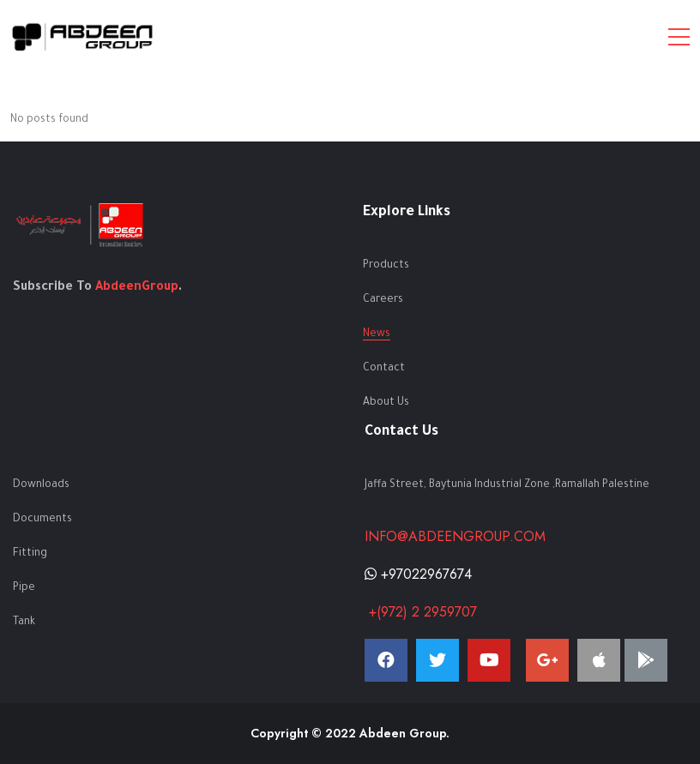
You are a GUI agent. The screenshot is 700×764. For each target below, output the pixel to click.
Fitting (30, 554)
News (377, 334)
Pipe (24, 588)
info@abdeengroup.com (455, 536)
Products (386, 266)
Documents (42, 520)
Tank (24, 623)
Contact (384, 369)
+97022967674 (418, 574)
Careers (383, 300)
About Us (386, 403)
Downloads (41, 485)
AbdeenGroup (137, 288)
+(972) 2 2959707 (421, 612)
